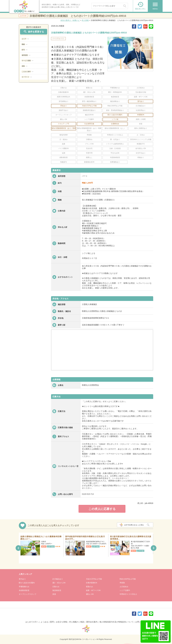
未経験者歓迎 (24, 590)
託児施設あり (58, 579)
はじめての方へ (32, 622)
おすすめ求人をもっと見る (134, 525)
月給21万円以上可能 (94, 579)
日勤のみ (56, 587)
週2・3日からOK (59, 583)
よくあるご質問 (47, 622)
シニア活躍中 (125, 590)
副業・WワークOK (93, 590)
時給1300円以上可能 (128, 579)
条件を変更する (34, 32)
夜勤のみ (89, 587)
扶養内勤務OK (92, 583)
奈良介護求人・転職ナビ (70, 20)
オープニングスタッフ (28, 594)
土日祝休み (124, 587)
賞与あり (22, 579)
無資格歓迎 (57, 590)
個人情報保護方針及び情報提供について (116, 622)
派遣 (54, 594)
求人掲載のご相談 (77, 622)
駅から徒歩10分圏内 (27, 583)
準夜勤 (122, 583)
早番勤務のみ (24, 587)
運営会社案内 (92, 622)
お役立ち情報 (61, 622)
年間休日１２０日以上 (128, 594)
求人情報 (85, 20)
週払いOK (90, 594)
